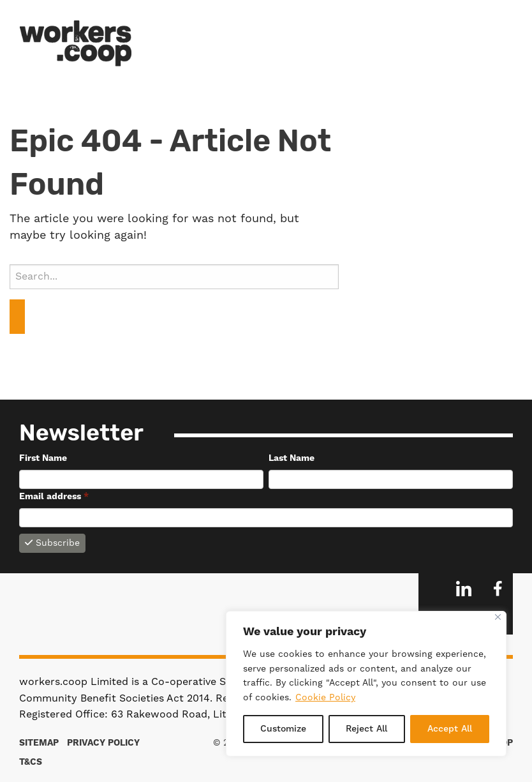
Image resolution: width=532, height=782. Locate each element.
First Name (43, 458)
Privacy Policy (103, 743)
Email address (54, 497)
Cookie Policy (325, 698)
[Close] (498, 617)
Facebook (498, 589)
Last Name (292, 458)
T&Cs (31, 762)
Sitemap (39, 743)
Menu (499, 43)
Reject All (366, 729)
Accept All (450, 729)
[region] (366, 684)
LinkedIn (464, 589)
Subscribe (52, 543)
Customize (283, 729)
